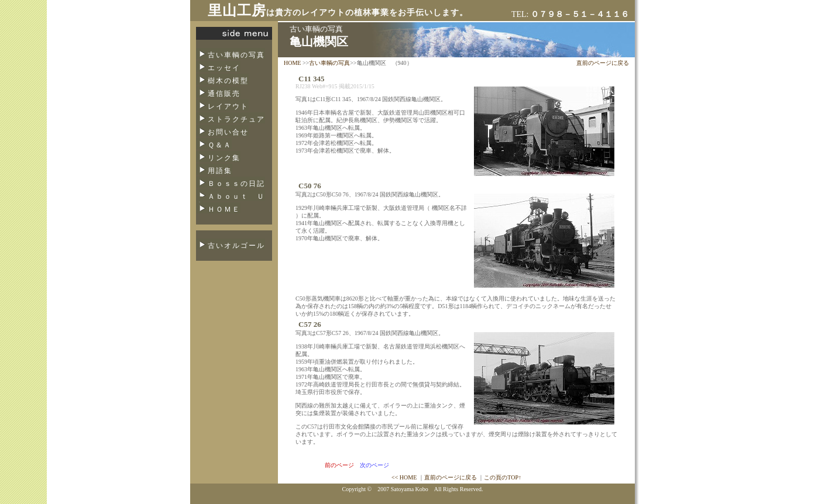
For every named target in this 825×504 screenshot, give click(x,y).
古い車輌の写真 (236, 55)
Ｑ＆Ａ (220, 145)
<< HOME (404, 477)
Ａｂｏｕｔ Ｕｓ (231, 200)
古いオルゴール (236, 246)
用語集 (220, 171)
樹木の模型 (228, 81)
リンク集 (224, 158)
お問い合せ (228, 132)
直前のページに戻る (603, 63)
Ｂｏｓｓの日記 (236, 184)
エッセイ (224, 68)
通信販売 (224, 94)
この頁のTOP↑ (503, 477)
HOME (292, 63)
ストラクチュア (236, 119)
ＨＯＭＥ (224, 209)
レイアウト (228, 106)
